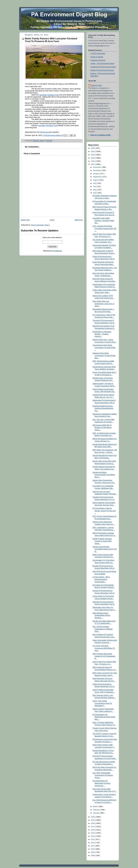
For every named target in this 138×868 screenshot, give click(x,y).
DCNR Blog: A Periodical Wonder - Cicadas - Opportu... (102, 334)
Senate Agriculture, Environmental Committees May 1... (104, 475)
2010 (93, 849)
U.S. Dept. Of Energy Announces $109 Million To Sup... (104, 648)
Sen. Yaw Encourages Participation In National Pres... (103, 629)
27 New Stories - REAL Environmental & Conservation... (101, 579)
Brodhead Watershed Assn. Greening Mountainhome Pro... (103, 408)
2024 (93, 155)
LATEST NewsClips (98, 54)
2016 (93, 830)
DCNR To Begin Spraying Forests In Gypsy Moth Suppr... (102, 541)
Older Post (79, 220)
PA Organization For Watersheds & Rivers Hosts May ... (104, 717)
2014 (93, 836)
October (96, 174)
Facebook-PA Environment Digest (103, 67)
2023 (93, 158)
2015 (93, 833)
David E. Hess (96, 85)
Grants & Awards (97, 57)
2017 (93, 827)
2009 (93, 852)
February (97, 810)
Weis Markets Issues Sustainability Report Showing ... (101, 615)
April (95, 193)
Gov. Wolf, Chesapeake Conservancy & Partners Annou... (103, 775)
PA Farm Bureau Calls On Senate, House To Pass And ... (104, 511)
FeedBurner (57, 251)
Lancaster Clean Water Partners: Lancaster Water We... (103, 221)
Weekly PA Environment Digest (102, 70)
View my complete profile (100, 135)
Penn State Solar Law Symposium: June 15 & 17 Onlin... (103, 304)
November (97, 170)
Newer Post (25, 220)
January (96, 813)
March (96, 807)
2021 (93, 164)
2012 (93, 843)
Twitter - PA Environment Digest (102, 64)
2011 (93, 846)
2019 (93, 820)
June (95, 187)
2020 (93, 817)
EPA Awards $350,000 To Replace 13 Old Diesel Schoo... (102, 428)
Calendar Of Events (98, 60)
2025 (93, 152)
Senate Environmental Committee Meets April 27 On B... (105, 549)
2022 (93, 161)
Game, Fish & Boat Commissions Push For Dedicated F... (102, 703)
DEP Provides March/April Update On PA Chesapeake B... (104, 656)
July (95, 183)
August (96, 180)
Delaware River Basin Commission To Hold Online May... (104, 356)
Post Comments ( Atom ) (40, 225)
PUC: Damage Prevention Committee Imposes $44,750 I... (104, 228)
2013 (93, 839)
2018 (93, 823)
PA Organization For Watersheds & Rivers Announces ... (102, 783)
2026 (93, 148)
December (97, 167)
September (97, 177)
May (95, 190)
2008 (93, 856)
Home (52, 220)
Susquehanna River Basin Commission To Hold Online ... (104, 348)
